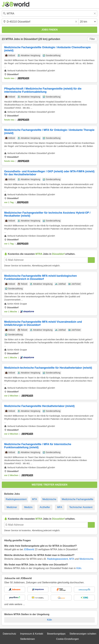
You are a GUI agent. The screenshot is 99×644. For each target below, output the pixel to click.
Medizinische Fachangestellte (78, 499)
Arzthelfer (45, 507)
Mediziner (12, 507)
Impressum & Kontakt (32, 634)
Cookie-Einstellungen (68, 639)
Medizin (28, 507)
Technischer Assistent (81, 507)
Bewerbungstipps (56, 634)
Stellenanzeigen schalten (83, 634)
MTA (34, 499)
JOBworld (29, 549)
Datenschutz (9, 634)
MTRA (9, 39)
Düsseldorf (31, 39)
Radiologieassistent (16, 499)
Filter (92, 39)
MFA (60, 507)
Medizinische (49, 499)
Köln (79, 568)
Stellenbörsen (27, 639)
